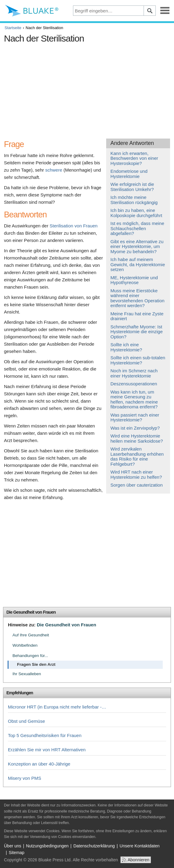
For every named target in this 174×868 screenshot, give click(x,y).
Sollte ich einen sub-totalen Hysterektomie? (138, 360)
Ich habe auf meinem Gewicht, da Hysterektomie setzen (138, 264)
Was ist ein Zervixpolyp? (135, 428)
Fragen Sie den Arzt (36, 664)
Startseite (13, 28)
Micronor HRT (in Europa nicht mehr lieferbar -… (57, 707)
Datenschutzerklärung (94, 846)
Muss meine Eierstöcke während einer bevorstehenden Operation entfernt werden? (137, 298)
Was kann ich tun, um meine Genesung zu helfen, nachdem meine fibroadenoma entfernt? (134, 399)
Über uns (13, 846)
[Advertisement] (87, 89)
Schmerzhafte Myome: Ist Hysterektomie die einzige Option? (137, 332)
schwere (54, 170)
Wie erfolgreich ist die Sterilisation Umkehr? (132, 187)
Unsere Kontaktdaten (140, 846)
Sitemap (17, 853)
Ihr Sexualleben (27, 674)
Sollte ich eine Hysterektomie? (126, 347)
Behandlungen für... (30, 656)
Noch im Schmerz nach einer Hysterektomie (134, 373)
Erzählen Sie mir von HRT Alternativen (47, 750)
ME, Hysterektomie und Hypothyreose (134, 280)
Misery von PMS (24, 778)
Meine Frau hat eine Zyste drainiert (137, 316)
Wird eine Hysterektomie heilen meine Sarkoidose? (137, 438)
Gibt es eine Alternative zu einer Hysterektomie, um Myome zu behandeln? (137, 246)
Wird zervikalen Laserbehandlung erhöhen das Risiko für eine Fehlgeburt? (137, 456)
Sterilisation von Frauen (74, 226)
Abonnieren (138, 860)
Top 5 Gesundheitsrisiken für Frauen (45, 735)
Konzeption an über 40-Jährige (39, 764)
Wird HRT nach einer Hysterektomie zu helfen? (136, 474)
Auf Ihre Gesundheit (31, 635)
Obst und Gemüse (26, 721)
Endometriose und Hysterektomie (129, 174)
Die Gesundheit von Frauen (31, 612)
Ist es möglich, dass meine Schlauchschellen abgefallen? (137, 228)
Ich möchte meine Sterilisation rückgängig (134, 200)
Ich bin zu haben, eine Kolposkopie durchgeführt (136, 213)
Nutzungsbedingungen (47, 846)
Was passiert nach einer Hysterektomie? (135, 417)
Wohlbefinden (25, 645)
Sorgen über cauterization (137, 485)
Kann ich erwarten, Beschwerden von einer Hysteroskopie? (134, 158)
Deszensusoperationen (134, 384)
